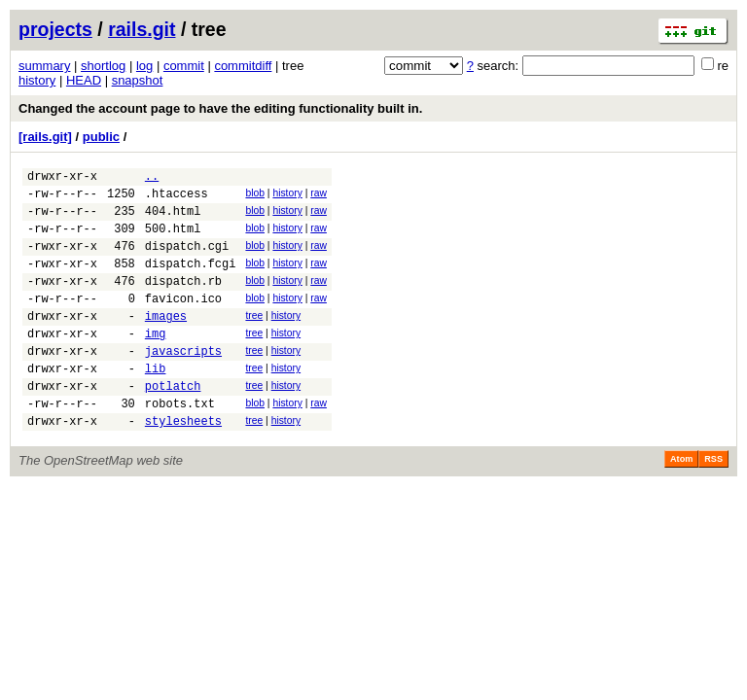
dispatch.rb (183, 301)
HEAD (84, 80)
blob (255, 196)
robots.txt (180, 444)
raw (319, 196)
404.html (173, 219)
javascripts (183, 383)
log (144, 66)
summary (44, 66)
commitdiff (243, 66)
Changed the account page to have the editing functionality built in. (220, 108)
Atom (681, 503)
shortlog (103, 66)
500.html (173, 240)
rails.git (142, 29)
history (37, 80)
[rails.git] (45, 137)
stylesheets (183, 464)
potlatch (173, 423)
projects (55, 29)
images (166, 342)
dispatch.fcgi (191, 280)
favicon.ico (183, 321)
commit (184, 66)
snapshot (138, 80)
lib (156, 403)
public (101, 137)
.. (152, 178)
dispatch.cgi (187, 260)
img (156, 362)
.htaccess (177, 199)
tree (254, 339)
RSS (713, 503)
